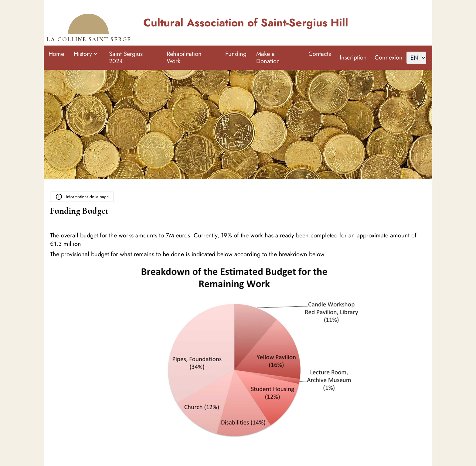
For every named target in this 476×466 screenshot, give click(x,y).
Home (56, 54)
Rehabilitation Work (184, 58)
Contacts (320, 54)
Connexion (389, 58)
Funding (236, 54)
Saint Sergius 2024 (126, 58)
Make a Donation (268, 58)
